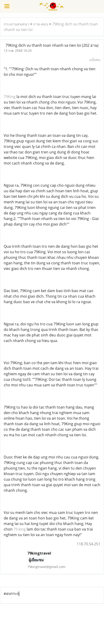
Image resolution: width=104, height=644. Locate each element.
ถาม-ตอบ (41, 24)
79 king (20, 529)
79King (10, 97)
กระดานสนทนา (16, 24)
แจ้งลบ (95, 60)
